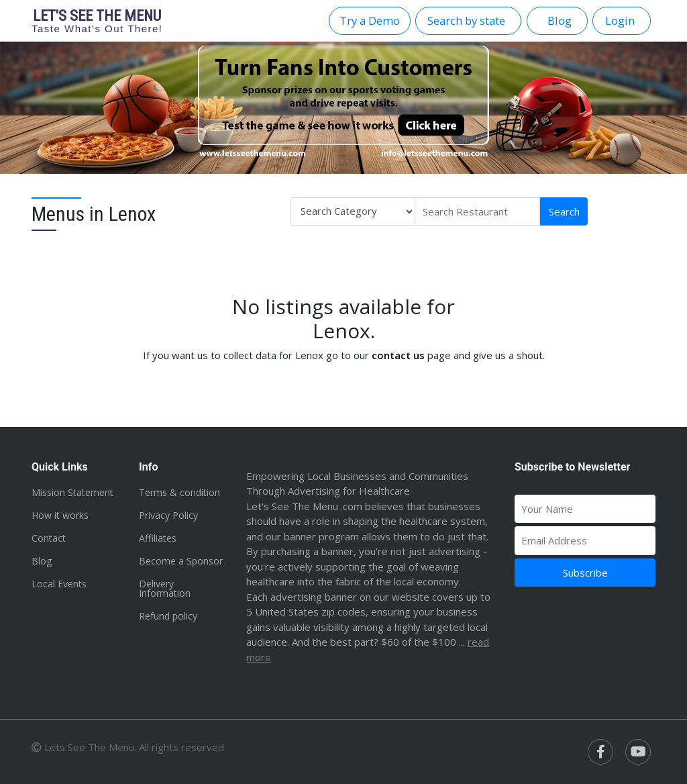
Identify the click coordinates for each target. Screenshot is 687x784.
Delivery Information (165, 588)
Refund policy (168, 616)
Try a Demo (370, 20)
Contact (49, 538)
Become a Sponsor (181, 561)
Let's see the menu (97, 20)
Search (564, 211)
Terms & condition (179, 492)
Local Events (59, 584)
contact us (398, 355)
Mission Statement (72, 492)
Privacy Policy (168, 515)
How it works (60, 515)
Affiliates (158, 538)
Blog (42, 561)
